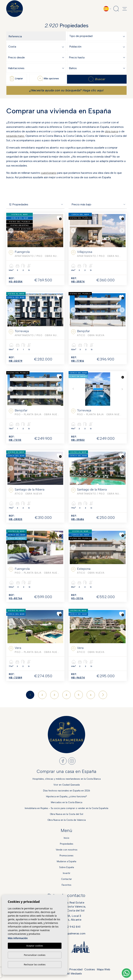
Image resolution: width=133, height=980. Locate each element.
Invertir (67, 873)
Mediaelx (76, 974)
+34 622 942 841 (69, 927)
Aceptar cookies (35, 946)
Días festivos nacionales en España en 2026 (67, 791)
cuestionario (49, 173)
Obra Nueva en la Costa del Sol (66, 814)
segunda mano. (15, 136)
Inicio (66, 838)
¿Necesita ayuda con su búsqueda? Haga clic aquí (66, 90)
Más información (18, 938)
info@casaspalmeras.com (69, 933)
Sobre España (67, 867)
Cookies (90, 969)
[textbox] (98, 36)
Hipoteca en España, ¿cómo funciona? (66, 796)
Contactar (66, 879)
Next (60, 231)
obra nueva (111, 131)
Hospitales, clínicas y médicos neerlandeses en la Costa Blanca (67, 779)
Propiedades (67, 844)
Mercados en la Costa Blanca (67, 802)
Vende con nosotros (67, 850)
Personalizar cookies (35, 955)
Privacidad (76, 969)
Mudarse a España (66, 861)
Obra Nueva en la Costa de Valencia (67, 820)
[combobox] (98, 36)
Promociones (66, 856)
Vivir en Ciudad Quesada (67, 785)
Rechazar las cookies (35, 964)
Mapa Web (103, 969)
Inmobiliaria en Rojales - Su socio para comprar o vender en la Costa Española (66, 808)
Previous (11, 231)
